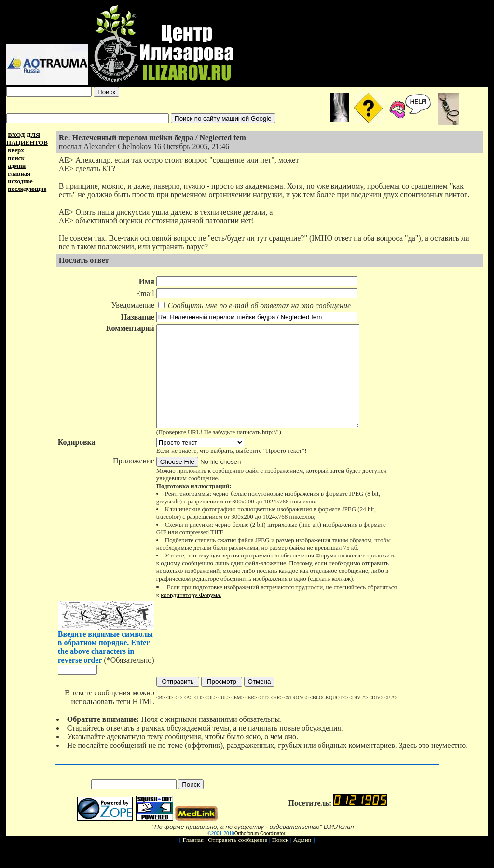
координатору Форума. (190, 615)
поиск (16, 158)
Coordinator (273, 854)
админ (17, 166)
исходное (20, 181)
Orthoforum (247, 854)
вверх (16, 150)
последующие (27, 189)
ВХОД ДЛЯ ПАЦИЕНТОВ (27, 139)
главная (19, 173)
